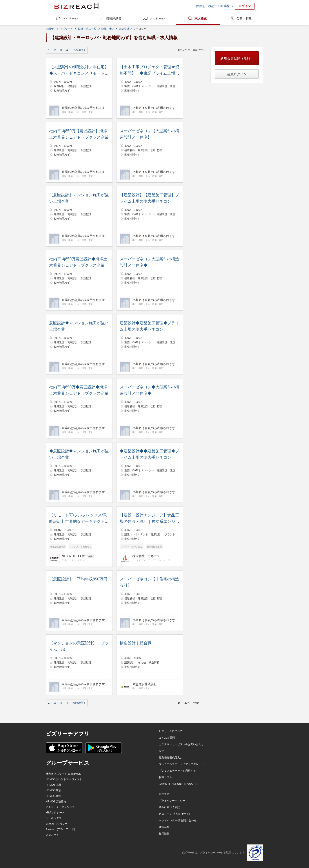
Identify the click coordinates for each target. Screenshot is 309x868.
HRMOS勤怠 (53, 790)
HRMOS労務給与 (56, 802)
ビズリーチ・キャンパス (60, 807)
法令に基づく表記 (169, 807)
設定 (162, 751)
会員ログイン (237, 74)
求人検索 (201, 18)
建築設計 (124, 29)
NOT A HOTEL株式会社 (78, 556)
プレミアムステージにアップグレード (181, 764)
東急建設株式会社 (145, 684)
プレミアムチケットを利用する (177, 771)
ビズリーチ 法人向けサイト (175, 814)
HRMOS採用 (53, 785)
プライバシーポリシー (172, 801)
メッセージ (157, 18)
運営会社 (164, 827)
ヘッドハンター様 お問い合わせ (178, 820)
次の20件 (78, 50)
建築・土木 (108, 29)
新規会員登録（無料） (237, 58)
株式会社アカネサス (146, 556)
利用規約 (164, 794)
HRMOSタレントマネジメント (64, 779)
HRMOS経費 (53, 796)
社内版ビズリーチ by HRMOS (63, 774)
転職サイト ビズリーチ (59, 29)
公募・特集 (244, 18)
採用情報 (164, 834)
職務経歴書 (114, 18)
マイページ (70, 18)
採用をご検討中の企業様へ (214, 6)
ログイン (245, 6)
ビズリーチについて (171, 731)
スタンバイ (52, 835)
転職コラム (165, 777)
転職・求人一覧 (87, 29)
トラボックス (54, 818)
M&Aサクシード (55, 813)
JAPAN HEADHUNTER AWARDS (179, 784)
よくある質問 (167, 738)
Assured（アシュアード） (61, 829)
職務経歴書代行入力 (171, 758)
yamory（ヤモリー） (58, 824)
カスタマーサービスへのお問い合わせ (181, 744)
